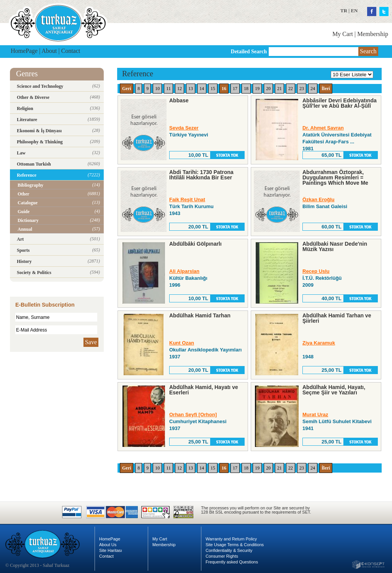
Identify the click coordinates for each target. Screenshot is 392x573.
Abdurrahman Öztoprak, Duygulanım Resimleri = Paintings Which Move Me (335, 177)
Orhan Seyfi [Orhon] (193, 415)
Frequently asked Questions (232, 562)
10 (157, 89)
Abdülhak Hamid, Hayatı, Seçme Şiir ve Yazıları (334, 390)
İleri (326, 89)
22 (291, 89)
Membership (373, 34)
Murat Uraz (315, 415)
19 (257, 89)
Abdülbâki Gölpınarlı (195, 244)
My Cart (343, 34)
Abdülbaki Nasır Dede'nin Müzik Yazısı (335, 246)
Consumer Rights (222, 556)
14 (202, 89)
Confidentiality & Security (229, 550)
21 (279, 89)
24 (313, 89)
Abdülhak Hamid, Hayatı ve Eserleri (204, 390)
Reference (138, 74)
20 (268, 89)
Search (368, 51)
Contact (71, 51)
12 (180, 89)
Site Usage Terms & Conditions (235, 545)
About (49, 51)
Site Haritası (111, 550)
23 (302, 89)
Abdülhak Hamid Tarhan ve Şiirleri (337, 318)
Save (91, 342)
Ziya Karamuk (319, 343)
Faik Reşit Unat (187, 199)
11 (168, 89)
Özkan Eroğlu (318, 199)
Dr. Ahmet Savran (323, 128)
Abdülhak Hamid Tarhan (200, 315)
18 (246, 89)
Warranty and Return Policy (231, 539)
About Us (108, 545)
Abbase (179, 100)
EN (354, 11)
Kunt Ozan (182, 343)
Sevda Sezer (184, 128)
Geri (127, 89)
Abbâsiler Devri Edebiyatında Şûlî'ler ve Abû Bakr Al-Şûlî (340, 103)
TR (344, 11)
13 (191, 89)
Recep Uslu (316, 271)
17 (235, 89)
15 (213, 89)
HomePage (24, 51)
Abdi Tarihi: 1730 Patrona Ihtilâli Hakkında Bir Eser (201, 175)
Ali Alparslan (184, 271)
